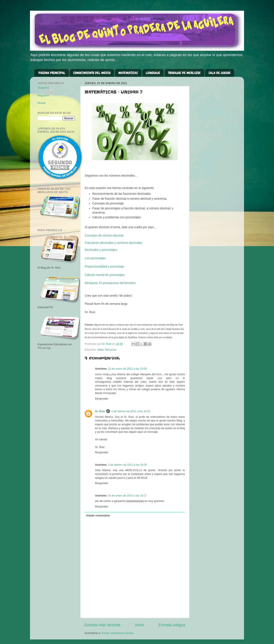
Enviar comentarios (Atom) (118, 633)
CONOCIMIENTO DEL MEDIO (92, 73)
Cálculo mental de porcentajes (105, 275)
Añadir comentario (98, 516)
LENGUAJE (153, 73)
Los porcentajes (95, 258)
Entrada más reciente (103, 625)
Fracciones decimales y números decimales (114, 243)
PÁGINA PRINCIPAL (52, 73)
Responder (102, 399)
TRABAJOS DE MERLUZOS (184, 73)
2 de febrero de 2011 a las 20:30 (128, 465)
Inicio (139, 625)
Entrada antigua (172, 625)
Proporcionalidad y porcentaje (104, 266)
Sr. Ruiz (100, 411)
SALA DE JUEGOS (220, 73)
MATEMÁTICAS (128, 73)
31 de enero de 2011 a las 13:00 (127, 369)
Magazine (43, 95)
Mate (101, 350)
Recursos (111, 350)
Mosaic (42, 103)
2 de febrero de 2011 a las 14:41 (131, 411)
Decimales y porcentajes (101, 250)
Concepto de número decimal (104, 235)
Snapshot (43, 88)
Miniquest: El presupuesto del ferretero (110, 283)
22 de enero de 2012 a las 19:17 (127, 496)
